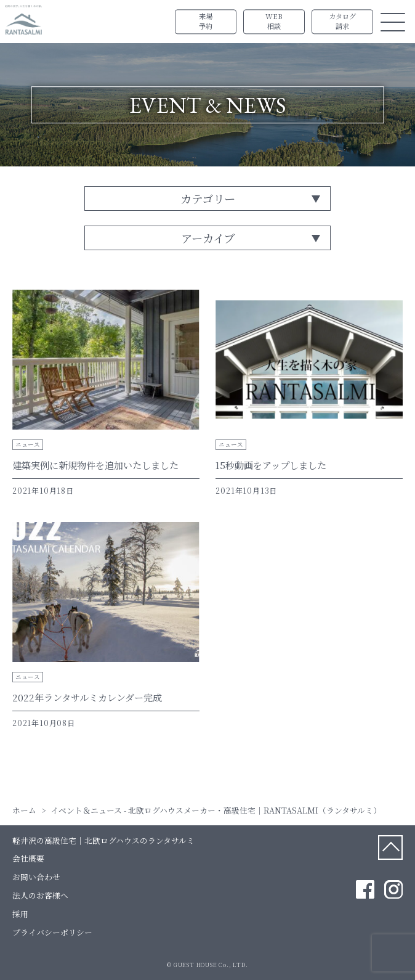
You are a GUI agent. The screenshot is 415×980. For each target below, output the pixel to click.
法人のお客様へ (40, 895)
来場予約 (206, 22)
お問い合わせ (36, 877)
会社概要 (28, 858)
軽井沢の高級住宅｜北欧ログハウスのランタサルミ (103, 840)
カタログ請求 (342, 22)
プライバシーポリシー (52, 932)
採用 (20, 914)
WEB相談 (274, 22)
